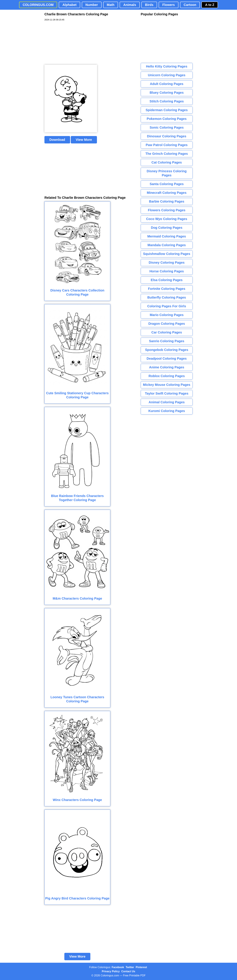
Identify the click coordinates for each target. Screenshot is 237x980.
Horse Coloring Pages (167, 271)
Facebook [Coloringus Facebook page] (118, 967)
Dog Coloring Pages (167, 228)
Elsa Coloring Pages (167, 280)
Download (57, 140)
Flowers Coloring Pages (167, 210)
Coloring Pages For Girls (167, 306)
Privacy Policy (111, 971)
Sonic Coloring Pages (167, 127)
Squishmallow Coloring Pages (167, 254)
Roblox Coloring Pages (167, 376)
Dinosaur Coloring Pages (167, 136)
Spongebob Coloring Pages (167, 350)
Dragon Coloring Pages (167, 324)
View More (84, 140)
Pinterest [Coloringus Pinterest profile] (141, 967)
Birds (149, 5)
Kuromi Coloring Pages (167, 411)
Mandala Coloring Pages (167, 245)
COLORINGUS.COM (38, 5)
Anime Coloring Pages (167, 367)
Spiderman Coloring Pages (167, 110)
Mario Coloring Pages (167, 315)
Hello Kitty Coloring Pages (167, 66)
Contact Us (128, 971)
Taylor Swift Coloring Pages (167, 393)
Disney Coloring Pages (167, 262)
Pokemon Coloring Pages (167, 119)
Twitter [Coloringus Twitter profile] (130, 967)
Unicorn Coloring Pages (167, 75)
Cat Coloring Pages (167, 162)
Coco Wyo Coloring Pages (167, 219)
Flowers (169, 5)
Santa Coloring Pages (167, 184)
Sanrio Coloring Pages (167, 341)
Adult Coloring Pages (167, 84)
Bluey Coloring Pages (167, 93)
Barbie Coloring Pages (167, 201)
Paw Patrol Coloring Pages (167, 145)
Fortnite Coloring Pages (167, 289)
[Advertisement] (69, 43)
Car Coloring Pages (167, 332)
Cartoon (190, 5)
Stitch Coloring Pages (167, 101)
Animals (130, 5)
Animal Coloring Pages (167, 402)
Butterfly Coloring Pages (167, 297)
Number (92, 5)
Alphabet (69, 5)
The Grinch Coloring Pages (167, 154)
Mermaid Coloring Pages (167, 236)
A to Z (210, 5)
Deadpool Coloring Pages (167, 359)
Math (111, 5)
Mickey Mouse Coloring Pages (167, 385)
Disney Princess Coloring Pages (167, 173)
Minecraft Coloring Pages (167, 193)
